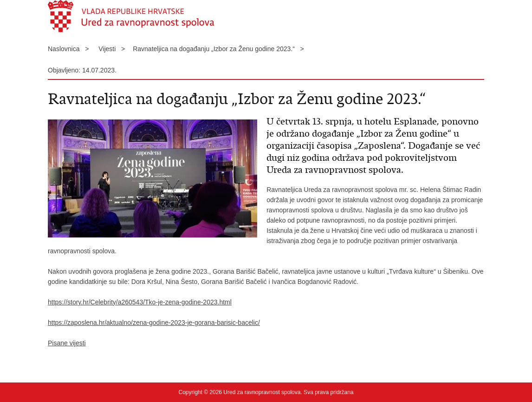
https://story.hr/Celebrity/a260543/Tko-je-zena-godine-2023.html (140, 302)
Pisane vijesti (67, 343)
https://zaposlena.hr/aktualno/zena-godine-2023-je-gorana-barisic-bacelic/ (154, 323)
